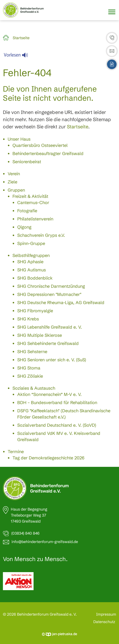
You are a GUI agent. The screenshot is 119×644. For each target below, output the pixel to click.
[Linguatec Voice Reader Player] (19, 56)
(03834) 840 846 (25, 533)
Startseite (21, 38)
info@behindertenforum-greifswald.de (45, 542)
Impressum (106, 614)
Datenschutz (104, 622)
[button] (112, 38)
